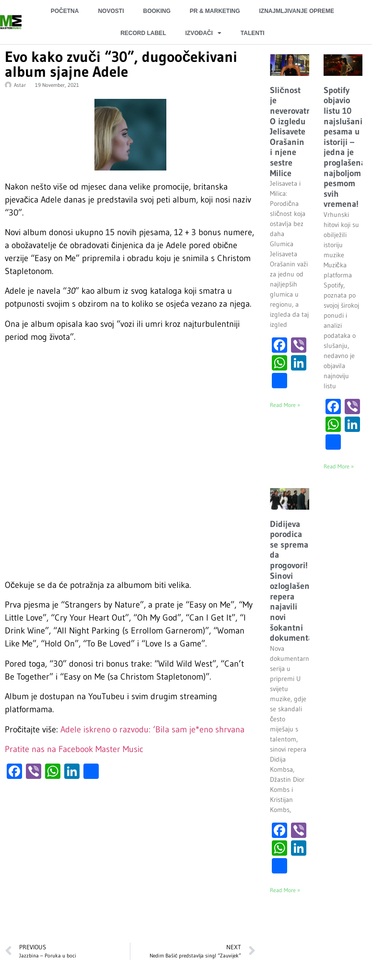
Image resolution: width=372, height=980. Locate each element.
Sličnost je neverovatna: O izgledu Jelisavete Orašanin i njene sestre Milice (294, 132)
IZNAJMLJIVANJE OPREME (296, 11)
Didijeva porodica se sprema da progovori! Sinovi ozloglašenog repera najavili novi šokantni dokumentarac (297, 581)
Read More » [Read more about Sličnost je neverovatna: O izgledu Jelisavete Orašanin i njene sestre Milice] (285, 405)
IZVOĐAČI (203, 33)
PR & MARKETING (215, 11)
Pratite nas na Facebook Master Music (74, 749)
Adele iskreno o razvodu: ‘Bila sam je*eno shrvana (152, 729)
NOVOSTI (111, 11)
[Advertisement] (129, 866)
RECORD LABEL (143, 33)
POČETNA (65, 11)
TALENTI (253, 33)
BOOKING (157, 11)
